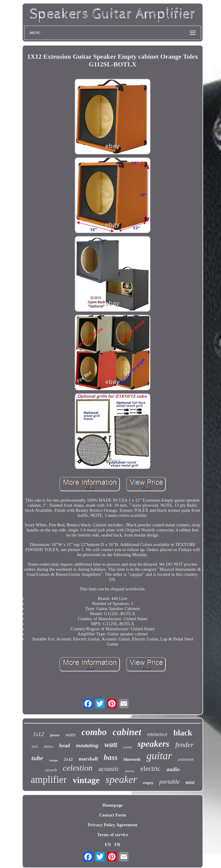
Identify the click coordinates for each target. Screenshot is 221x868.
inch (35, 746)
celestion (78, 768)
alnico (49, 746)
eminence (157, 734)
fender (184, 745)
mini (190, 782)
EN (108, 844)
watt (111, 745)
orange (54, 760)
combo (94, 732)
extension (186, 759)
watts (70, 735)
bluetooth (132, 759)
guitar (159, 756)
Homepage (112, 805)
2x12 (68, 759)
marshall (88, 759)
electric (151, 769)
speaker (121, 779)
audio (173, 769)
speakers (153, 744)
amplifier (49, 780)
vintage (86, 780)
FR (118, 844)
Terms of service (112, 835)
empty (148, 783)
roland (127, 747)
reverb (51, 770)
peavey (130, 771)
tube (37, 758)
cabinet (127, 732)
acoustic (109, 769)
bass (111, 757)
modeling (87, 746)
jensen (55, 735)
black (183, 733)
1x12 (38, 734)
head (64, 746)
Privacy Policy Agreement (113, 825)
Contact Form (112, 815)
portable (169, 782)
